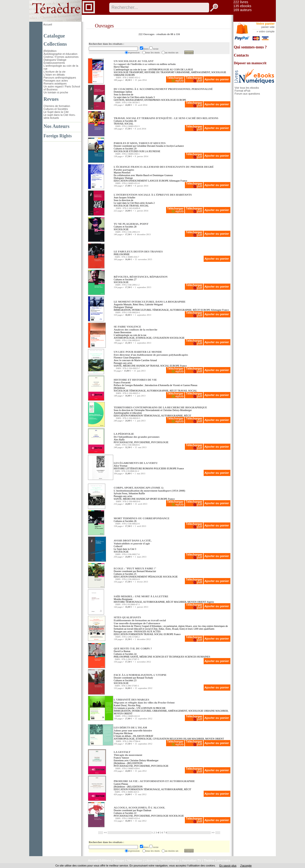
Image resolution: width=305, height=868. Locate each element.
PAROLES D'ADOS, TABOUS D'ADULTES (140, 143)
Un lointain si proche (56, 92)
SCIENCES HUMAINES (198, 657)
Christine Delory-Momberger (177, 410)
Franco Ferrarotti (122, 382)
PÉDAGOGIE (155, 577)
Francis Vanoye (121, 758)
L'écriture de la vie (54, 72)
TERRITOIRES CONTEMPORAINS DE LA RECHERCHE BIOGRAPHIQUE (160, 407)
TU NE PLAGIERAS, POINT (131, 224)
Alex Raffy (119, 440)
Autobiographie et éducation (60, 54)
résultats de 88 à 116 (168, 34)
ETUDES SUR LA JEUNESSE (145, 151)
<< (105, 832)
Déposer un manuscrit (250, 63)
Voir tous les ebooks (247, 88)
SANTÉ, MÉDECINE (125, 366)
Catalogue (54, 36)
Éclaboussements (54, 63)
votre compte (267, 31)
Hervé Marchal (121, 67)
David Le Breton (122, 651)
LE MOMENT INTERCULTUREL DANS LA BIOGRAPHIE (150, 302)
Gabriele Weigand (154, 304)
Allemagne (174, 181)
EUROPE (130, 75)
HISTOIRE (119, 468)
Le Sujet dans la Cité (56, 112)
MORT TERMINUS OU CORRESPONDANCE (142, 518)
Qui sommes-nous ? (250, 47)
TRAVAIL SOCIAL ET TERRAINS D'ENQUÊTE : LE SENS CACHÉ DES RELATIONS (166, 118)
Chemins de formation (57, 106)
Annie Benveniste (122, 332)
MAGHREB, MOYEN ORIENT (190, 602)
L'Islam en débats (54, 75)
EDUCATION (121, 181)
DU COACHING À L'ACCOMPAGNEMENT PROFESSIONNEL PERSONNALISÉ (163, 89)
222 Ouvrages (147, 34)
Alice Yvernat (120, 466)
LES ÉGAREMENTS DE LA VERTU (136, 463)
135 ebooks (242, 6)
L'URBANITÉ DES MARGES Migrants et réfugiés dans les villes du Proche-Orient (144, 701)
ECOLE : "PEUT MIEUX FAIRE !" (135, 568)
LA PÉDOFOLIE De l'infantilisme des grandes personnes (137, 435)
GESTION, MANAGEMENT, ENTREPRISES (137, 100)
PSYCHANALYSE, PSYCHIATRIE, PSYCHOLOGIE (141, 442)
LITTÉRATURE (134, 468)
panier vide (268, 27)
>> (213, 832)
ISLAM (187, 739)
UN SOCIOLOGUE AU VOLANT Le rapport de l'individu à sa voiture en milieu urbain (145, 62)
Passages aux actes (56, 81)
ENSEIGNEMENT (138, 181)
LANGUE (153, 181)
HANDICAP (142, 366)
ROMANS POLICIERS (154, 468)
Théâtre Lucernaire (217, 861)
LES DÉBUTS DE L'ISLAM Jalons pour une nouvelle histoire (133, 729)
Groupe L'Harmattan (128, 861)
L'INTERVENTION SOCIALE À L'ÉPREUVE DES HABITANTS (153, 195)
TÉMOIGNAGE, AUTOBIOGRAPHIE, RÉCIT (176, 310)
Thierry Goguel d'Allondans (148, 626)
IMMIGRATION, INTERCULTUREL (133, 310)
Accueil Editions (99, 861)
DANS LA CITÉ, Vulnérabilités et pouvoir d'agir (133, 542)
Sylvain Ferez (120, 493)
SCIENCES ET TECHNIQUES (168, 657)
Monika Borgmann (123, 599)
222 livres (241, 2)
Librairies (151, 861)
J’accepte (246, 866)
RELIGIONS (176, 739)
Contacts (241, 55)
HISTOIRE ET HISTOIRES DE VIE (135, 380)
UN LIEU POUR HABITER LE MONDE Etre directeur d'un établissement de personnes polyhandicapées (151, 353)
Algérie (210, 602)
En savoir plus (228, 866)
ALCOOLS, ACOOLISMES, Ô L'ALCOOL (139, 807)
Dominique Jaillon (123, 92)
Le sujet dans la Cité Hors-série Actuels (133, 97)
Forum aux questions (247, 94)
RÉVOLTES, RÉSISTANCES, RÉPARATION (141, 277)
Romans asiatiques (55, 83)
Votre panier (265, 24)
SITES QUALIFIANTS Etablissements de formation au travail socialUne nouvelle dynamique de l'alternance (140, 620)
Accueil (48, 24)
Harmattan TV (192, 861)
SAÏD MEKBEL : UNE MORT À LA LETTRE (141, 596)
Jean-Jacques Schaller (124, 197)
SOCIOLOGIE (121, 72)
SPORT (153, 499)
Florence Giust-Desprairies (127, 358)
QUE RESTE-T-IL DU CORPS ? (133, 648)
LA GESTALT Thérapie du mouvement (128, 753)
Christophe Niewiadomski (147, 410)
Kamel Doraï (120, 705)
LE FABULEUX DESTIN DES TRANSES (138, 251)
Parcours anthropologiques (60, 78)
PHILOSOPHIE (122, 254)
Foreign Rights (58, 136)
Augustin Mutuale (123, 304)
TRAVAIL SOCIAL (124, 124)
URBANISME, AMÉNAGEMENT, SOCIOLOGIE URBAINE (184, 711)
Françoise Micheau (123, 733)
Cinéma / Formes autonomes (61, 57)
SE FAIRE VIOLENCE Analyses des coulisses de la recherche (136, 328)
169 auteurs (242, 10)
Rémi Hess (138, 304)
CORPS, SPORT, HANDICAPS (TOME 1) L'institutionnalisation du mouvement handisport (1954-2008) (149, 489)
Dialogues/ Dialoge (55, 60)
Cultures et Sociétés (56, 109)
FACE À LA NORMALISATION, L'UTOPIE (140, 675)
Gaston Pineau (121, 784)
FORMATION (136, 416)
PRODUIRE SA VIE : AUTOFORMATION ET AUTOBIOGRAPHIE (154, 781)
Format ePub (242, 91)
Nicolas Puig (134, 705)
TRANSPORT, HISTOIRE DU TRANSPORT (152, 72)
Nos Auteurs (56, 126)
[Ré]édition (50, 51)
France (184, 181)
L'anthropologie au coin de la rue (130, 70)
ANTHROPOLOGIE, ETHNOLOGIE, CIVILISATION (141, 338)
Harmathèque (170, 861)
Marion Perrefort (122, 173)
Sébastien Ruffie (137, 493)
